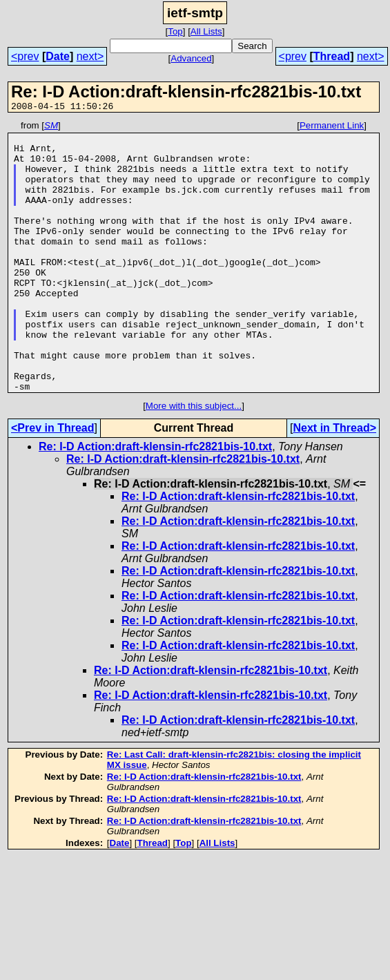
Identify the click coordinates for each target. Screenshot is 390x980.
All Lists (206, 31)
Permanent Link (332, 127)
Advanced (191, 58)
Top (175, 31)
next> (90, 56)
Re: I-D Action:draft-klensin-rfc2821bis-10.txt (155, 500)
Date (58, 56)
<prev (25, 56)
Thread (332, 56)
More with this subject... (194, 460)
